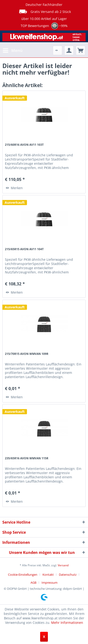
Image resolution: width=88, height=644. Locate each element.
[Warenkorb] (80, 50)
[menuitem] (12, 50)
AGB (33, 583)
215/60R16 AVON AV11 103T (24, 145)
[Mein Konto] (69, 50)
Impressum (50, 583)
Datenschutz (68, 575)
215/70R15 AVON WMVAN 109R (27, 354)
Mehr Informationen (67, 623)
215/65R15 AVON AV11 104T (24, 249)
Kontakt (48, 575)
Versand (63, 565)
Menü (13, 50)
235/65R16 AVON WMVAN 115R (27, 458)
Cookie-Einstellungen (23, 575)
